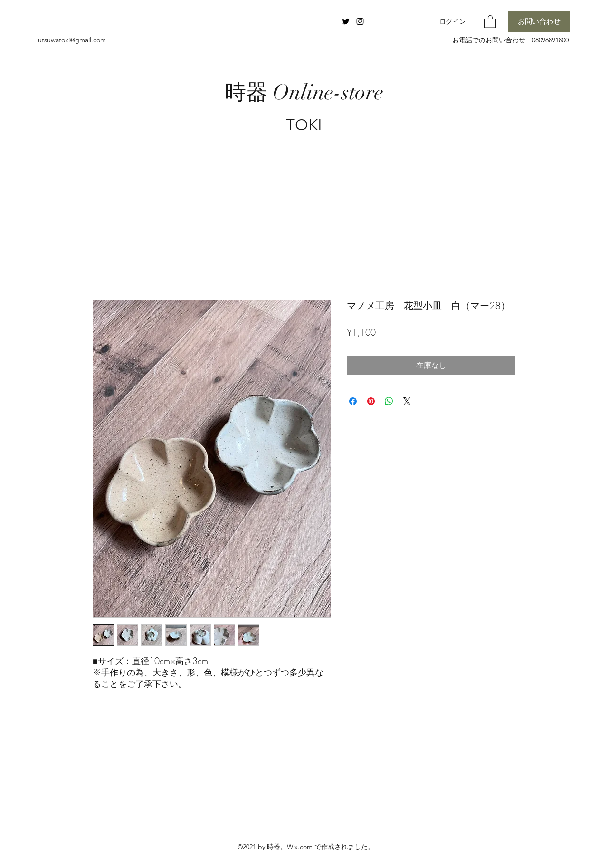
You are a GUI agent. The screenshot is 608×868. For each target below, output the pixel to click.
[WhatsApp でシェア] (389, 401)
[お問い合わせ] (539, 22)
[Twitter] (346, 21)
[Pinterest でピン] (371, 401)
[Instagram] (360, 21)
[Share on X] (407, 401)
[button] (490, 21)
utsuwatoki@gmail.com (72, 40)
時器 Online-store (304, 92)
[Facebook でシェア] (353, 401)
